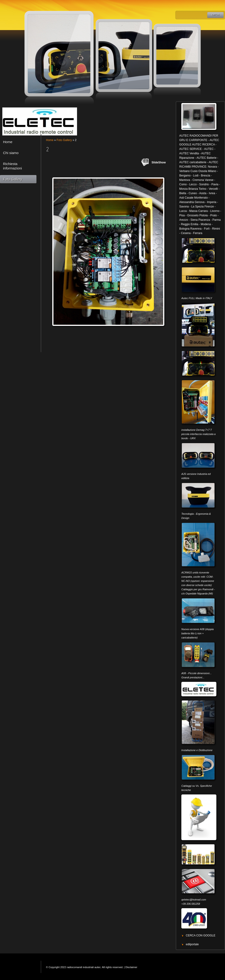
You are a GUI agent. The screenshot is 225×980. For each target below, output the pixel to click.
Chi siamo (11, 153)
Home (8, 142)
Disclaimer (131, 967)
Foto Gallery (13, 179)
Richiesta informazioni (12, 166)
